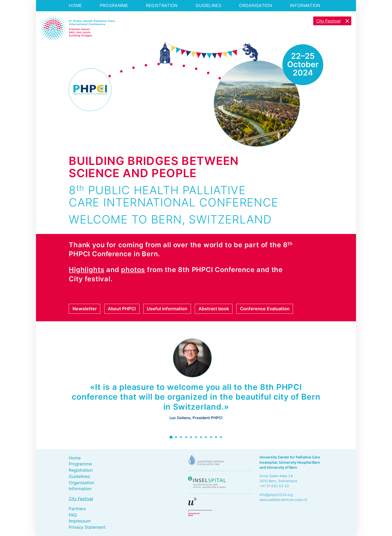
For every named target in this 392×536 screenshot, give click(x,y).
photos (133, 270)
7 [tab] (201, 437)
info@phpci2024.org (276, 495)
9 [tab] (211, 437)
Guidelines (208, 6)
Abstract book (214, 309)
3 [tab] (181, 437)
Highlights (86, 270)
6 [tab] (196, 437)
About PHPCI (122, 309)
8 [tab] (206, 437)
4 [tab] (186, 437)
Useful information (167, 309)
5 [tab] (191, 437)
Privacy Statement (87, 527)
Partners (77, 509)
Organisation (256, 6)
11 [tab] (221, 437)
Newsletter (85, 309)
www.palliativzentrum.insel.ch (283, 500)
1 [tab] (171, 437)
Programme (114, 6)
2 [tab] (176, 437)
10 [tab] (216, 437)
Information (305, 6)
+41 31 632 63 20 (274, 486)
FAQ (73, 515)
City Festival (328, 21)
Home (75, 6)
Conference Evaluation (265, 309)
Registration (162, 6)
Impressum (80, 521)
